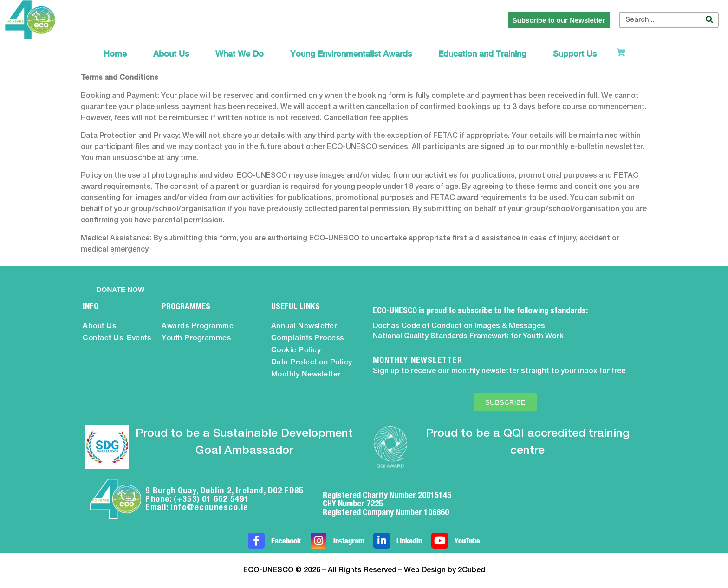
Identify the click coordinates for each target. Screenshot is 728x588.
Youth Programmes (196, 338)
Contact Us (103, 338)
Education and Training (482, 54)
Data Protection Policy (312, 362)
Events (139, 338)
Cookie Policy (296, 350)
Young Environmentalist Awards (351, 54)
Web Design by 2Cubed (445, 570)
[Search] (709, 20)
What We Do (240, 54)
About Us (171, 54)
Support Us (575, 54)
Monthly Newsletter (306, 374)
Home (115, 54)
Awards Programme (198, 326)
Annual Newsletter (304, 326)
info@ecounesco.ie (209, 507)
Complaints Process (308, 338)
